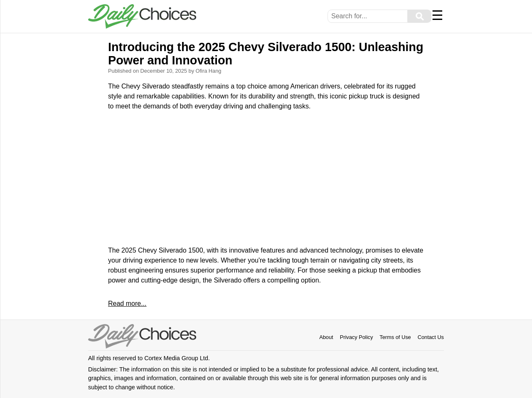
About (326, 337)
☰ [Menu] (437, 15)
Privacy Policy (357, 337)
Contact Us (431, 337)
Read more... (127, 303)
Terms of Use (395, 337)
